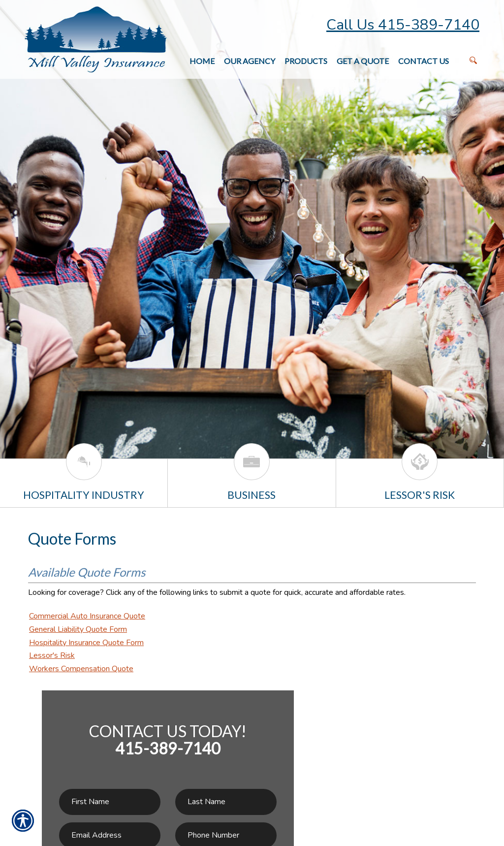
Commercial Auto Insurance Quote (87, 616)
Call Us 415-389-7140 (403, 25)
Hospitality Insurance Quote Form (86, 643)
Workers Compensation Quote (81, 669)
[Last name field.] (226, 802)
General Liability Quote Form (78, 629)
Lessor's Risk (52, 655)
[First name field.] (110, 802)
